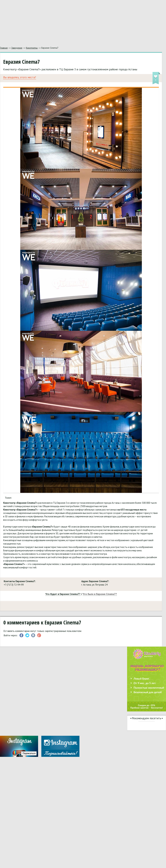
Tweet (8, 498)
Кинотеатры (32, 48)
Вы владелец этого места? (20, 77)
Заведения (17, 48)
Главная (4, 48)
